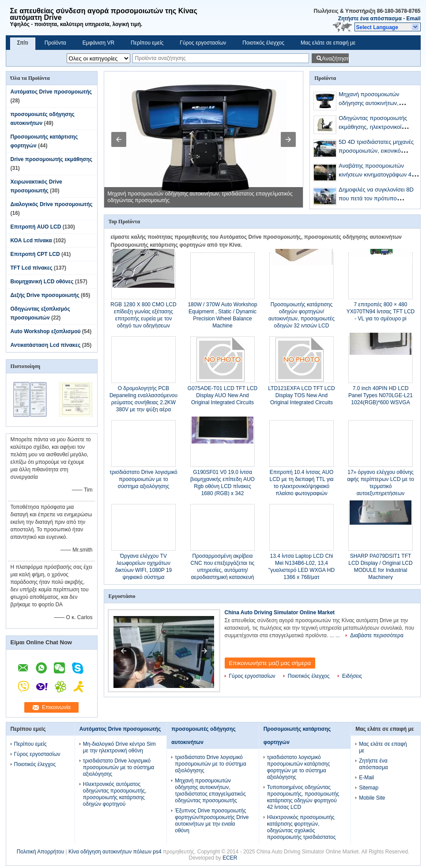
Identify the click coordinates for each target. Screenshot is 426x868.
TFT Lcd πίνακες (32, 268)
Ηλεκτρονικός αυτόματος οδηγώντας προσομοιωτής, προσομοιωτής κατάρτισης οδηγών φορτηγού (115, 794)
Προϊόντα (55, 43)
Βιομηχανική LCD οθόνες (42, 282)
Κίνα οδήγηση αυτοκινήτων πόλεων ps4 (115, 852)
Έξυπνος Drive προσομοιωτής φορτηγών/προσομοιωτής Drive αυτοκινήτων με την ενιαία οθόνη (212, 821)
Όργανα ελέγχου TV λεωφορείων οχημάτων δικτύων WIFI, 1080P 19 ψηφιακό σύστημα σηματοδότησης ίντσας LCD (143, 570)
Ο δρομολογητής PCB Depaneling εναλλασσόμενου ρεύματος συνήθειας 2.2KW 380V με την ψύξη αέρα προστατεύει (143, 402)
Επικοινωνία (56, 707)
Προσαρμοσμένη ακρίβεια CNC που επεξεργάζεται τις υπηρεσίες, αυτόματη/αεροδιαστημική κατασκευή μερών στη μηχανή (223, 570)
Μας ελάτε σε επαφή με (328, 43)
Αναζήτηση (335, 58)
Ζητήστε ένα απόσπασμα (370, 19)
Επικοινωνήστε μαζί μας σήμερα (270, 663)
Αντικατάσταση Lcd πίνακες (46, 345)
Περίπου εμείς (147, 43)
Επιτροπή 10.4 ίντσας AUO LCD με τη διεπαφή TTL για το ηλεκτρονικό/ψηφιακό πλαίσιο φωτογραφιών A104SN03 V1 (301, 486)
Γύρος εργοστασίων (203, 43)
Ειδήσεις (352, 676)
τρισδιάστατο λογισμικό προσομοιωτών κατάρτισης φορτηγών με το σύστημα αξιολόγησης (299, 767)
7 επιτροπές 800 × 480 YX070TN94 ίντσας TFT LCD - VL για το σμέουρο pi (381, 312)
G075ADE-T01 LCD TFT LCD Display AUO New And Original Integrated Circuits (222, 395)
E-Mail (366, 778)
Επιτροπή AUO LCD (36, 227)
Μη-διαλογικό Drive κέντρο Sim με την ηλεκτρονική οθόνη (119, 747)
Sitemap (369, 788)
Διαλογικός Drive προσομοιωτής (52, 204)
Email (413, 19)
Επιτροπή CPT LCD (35, 254)
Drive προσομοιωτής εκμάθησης (52, 159)
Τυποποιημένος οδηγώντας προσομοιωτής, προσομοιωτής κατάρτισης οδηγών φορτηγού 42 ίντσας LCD (303, 797)
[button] (388, 27)
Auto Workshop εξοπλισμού (46, 331)
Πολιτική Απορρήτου (40, 852)
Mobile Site (372, 798)
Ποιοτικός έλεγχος (263, 43)
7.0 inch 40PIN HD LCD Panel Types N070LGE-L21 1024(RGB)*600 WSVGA (381, 395)
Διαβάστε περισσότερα (377, 635)
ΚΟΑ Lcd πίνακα (31, 240)
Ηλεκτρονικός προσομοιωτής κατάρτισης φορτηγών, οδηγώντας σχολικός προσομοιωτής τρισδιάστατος (302, 827)
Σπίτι (23, 43)
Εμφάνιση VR (98, 43)
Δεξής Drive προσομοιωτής (45, 295)
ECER (230, 858)
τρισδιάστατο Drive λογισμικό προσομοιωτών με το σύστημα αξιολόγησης (143, 479)
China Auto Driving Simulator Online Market (280, 612)
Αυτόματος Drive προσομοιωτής (51, 92)
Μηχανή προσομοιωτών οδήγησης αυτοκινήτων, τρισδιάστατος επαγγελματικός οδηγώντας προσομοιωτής (210, 791)
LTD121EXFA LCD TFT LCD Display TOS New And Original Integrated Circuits (301, 395)
